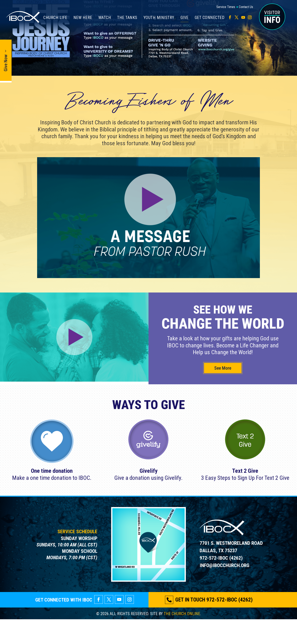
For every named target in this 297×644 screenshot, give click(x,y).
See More (223, 393)
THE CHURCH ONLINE (182, 638)
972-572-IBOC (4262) (221, 583)
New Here (83, 18)
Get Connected (210, 18)
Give (184, 18)
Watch (105, 18)
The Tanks (127, 18)
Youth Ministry (159, 18)
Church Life (55, 18)
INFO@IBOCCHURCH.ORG (225, 590)
